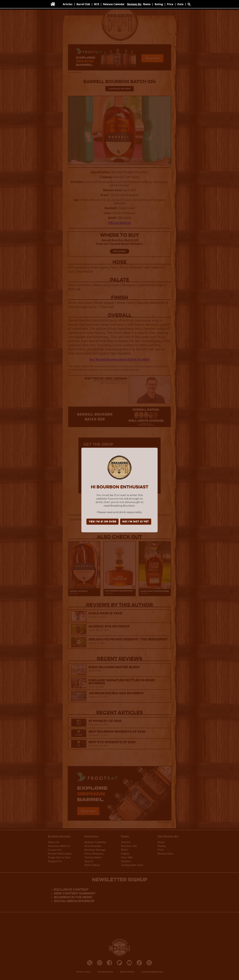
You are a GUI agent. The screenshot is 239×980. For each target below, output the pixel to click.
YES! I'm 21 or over (103, 522)
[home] (53, 4)
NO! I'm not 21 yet (136, 522)
